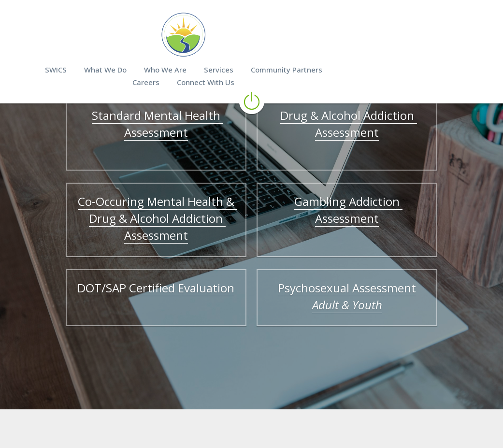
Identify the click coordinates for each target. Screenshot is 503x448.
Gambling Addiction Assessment (366, 201)
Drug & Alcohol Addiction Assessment (367, 124)
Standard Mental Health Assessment (139, 124)
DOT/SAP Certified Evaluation (137, 271)
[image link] (252, 34)
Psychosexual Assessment (366, 271)
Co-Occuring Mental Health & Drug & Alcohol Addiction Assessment (139, 210)
